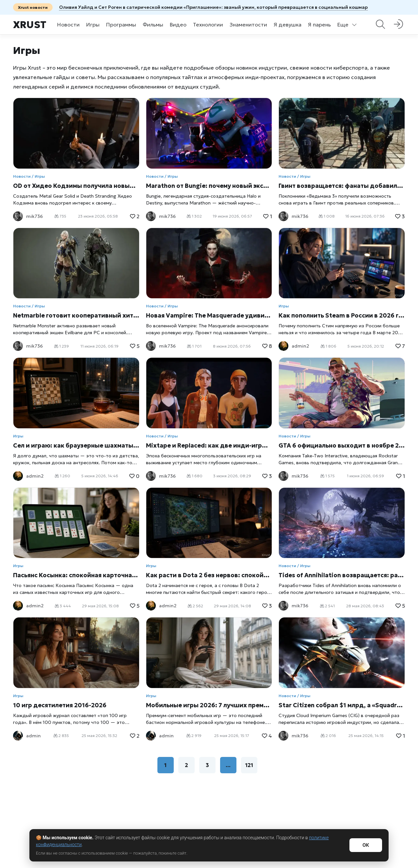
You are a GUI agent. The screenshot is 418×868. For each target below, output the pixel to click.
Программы (121, 25)
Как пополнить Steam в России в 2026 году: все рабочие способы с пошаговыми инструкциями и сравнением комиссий (342, 315)
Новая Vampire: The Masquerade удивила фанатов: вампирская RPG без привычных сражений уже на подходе (209, 315)
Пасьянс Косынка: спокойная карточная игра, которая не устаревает (76, 575)
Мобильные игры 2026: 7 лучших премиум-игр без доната (209, 705)
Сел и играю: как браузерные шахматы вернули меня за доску (76, 445)
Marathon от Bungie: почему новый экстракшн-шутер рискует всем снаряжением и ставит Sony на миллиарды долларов (209, 186)
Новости (68, 25)
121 (249, 765)
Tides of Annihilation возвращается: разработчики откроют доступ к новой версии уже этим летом (342, 575)
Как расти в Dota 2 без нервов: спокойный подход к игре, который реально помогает (209, 575)
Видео (178, 25)
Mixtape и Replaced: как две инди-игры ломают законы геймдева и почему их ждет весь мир (209, 445)
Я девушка (288, 25)
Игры (93, 25)
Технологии (208, 25)
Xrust (30, 25)
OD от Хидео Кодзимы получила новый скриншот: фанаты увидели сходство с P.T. (76, 186)
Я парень (319, 25)
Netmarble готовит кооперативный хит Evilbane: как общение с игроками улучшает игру (76, 315)
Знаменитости (248, 25)
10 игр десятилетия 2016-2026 (60, 705)
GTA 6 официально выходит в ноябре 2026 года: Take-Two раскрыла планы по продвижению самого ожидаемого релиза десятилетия (342, 445)
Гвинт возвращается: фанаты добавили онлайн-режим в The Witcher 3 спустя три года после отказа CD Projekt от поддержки (342, 186)
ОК (366, 845)
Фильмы (153, 25)
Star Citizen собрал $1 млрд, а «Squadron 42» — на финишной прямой (342, 705)
